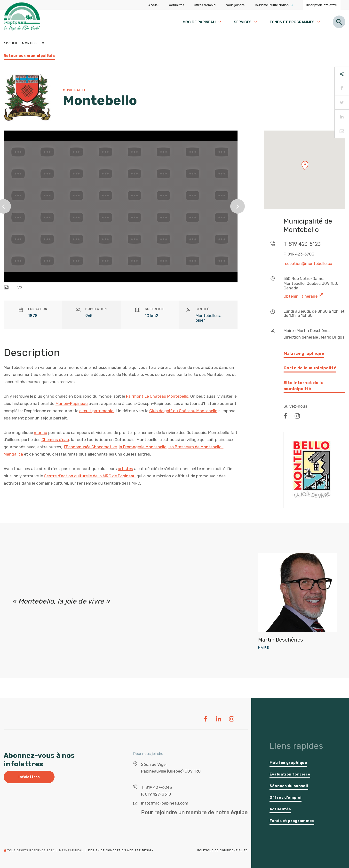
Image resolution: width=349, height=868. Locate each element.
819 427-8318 (158, 794)
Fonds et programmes (295, 22)
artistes (125, 469)
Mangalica (13, 454)
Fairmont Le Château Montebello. (157, 396)
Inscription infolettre (322, 5)
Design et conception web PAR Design (121, 850)
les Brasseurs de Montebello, (196, 447)
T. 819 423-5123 (302, 244)
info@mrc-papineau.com (165, 803)
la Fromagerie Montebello (143, 447)
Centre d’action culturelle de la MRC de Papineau (90, 476)
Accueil (154, 5)
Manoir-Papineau (72, 403)
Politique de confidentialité (222, 850)
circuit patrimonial (97, 411)
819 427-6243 (159, 787)
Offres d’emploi (205, 5)
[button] (305, 165)
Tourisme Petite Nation (274, 5)
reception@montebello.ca (308, 264)
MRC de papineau (202, 22)
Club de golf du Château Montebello (183, 411)
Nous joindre (235, 5)
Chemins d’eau (55, 440)
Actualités (177, 5)
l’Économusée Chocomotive (90, 447)
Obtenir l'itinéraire (303, 296)
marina (41, 433)
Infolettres (29, 777)
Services (246, 22)
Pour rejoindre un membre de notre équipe (194, 812)
